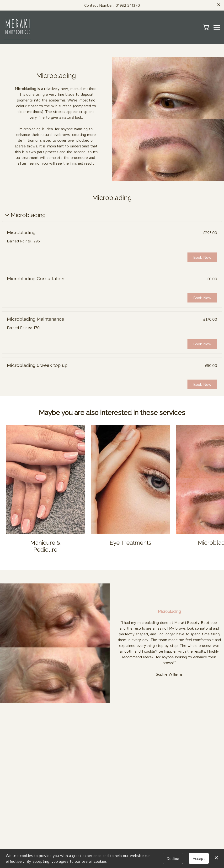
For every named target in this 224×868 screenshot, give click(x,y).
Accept (199, 858)
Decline (173, 858)
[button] (207, 27)
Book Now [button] (202, 257)
